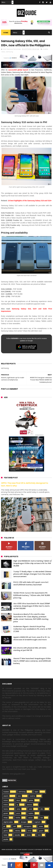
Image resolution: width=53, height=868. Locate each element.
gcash (6, 814)
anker (41, 827)
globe (31, 801)
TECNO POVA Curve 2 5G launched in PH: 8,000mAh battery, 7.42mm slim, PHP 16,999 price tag (32, 595)
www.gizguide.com (9, 850)
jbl (4, 827)
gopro (41, 831)
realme (33, 796)
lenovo (30, 805)
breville (17, 835)
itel (42, 818)
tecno (6, 809)
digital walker (8, 822)
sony (19, 809)
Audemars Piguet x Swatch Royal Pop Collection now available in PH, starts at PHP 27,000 (32, 629)
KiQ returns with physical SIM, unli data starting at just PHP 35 (30, 649)
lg (17, 805)
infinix (6, 805)
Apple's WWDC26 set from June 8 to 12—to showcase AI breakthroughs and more (32, 639)
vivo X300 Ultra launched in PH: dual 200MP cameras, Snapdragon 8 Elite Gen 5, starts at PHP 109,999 (32, 606)
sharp (6, 818)
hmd (30, 831)
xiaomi (6, 796)
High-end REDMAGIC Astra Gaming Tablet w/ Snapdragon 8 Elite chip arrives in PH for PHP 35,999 (33, 563)
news (3, 52)
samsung (9, 52)
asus (18, 801)
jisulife (6, 840)
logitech (37, 822)
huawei (6, 792)
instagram (28, 827)
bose (29, 835)
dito (42, 809)
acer (31, 809)
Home (6, 33)
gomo (6, 831)
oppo (36, 792)
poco (18, 814)
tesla (5, 835)
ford (39, 835)
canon (30, 818)
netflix (18, 818)
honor (6, 801)
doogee (24, 822)
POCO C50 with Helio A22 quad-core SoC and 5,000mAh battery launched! (31, 584)
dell (15, 827)
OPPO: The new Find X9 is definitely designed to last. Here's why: (25, 485)
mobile (45, 49)
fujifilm (31, 814)
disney (18, 831)
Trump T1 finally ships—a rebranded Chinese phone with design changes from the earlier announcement (32, 574)
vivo (19, 796)
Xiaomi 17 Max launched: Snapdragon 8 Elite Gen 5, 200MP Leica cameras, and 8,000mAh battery (32, 661)
